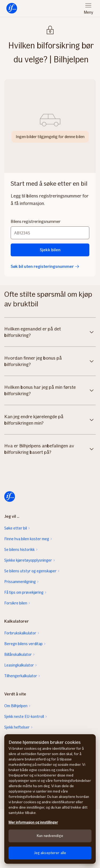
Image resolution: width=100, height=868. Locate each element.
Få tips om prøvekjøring (24, 592)
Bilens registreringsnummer (36, 221)
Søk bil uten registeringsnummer (45, 266)
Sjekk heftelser (17, 727)
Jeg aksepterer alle (50, 853)
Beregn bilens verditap (23, 644)
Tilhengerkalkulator (21, 676)
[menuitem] (12, 8)
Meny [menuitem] (88, 12)
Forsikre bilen (16, 603)
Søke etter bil (16, 528)
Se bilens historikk (19, 550)
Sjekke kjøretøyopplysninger (28, 560)
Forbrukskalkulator (20, 633)
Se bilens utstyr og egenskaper (30, 571)
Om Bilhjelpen (16, 706)
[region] (50, 799)
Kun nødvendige (50, 836)
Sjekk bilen (50, 250)
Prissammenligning (20, 582)
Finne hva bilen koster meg (27, 539)
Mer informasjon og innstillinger (33, 822)
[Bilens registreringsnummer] (50, 233)
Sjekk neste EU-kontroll (24, 717)
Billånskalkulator (18, 654)
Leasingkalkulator (19, 665)
